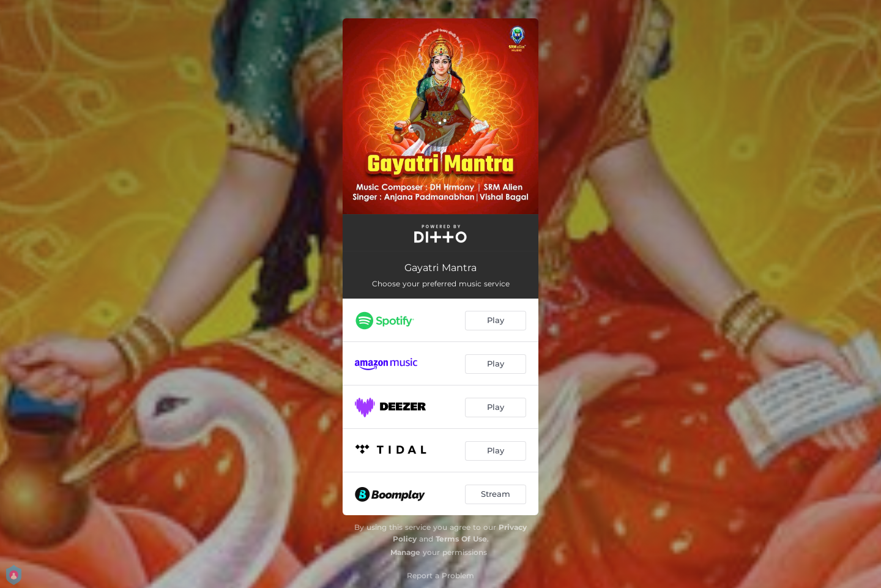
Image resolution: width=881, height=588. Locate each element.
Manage (405, 552)
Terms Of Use (461, 539)
